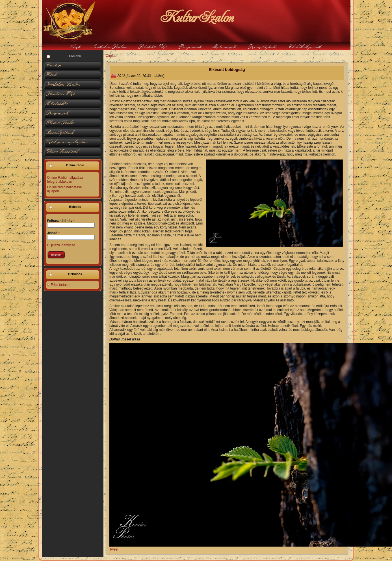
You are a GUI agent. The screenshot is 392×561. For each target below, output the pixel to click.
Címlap (111, 56)
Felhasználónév (61, 221)
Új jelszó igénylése (61, 245)
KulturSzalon (196, 17)
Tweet (114, 549)
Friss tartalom (61, 285)
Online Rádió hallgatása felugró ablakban (65, 180)
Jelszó (54, 233)
